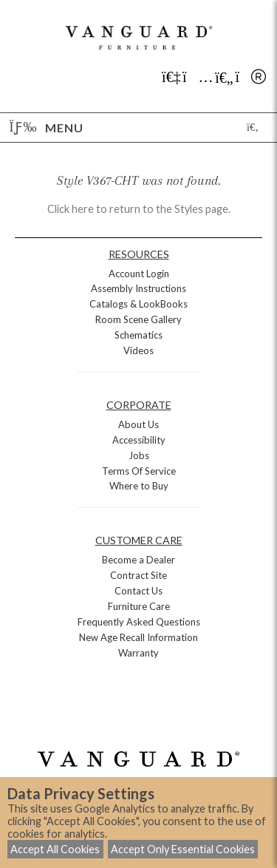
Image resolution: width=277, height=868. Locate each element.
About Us (138, 424)
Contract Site (138, 575)
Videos (138, 350)
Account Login (139, 274)
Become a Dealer (138, 560)
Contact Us (138, 591)
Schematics (138, 335)
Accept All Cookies (55, 849)
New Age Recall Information (138, 637)
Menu (47, 128)
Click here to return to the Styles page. (139, 209)
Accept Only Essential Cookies (183, 849)
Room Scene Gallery (138, 319)
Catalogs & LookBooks (138, 304)
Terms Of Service (139, 471)
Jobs (139, 455)
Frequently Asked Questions (139, 622)
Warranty (138, 653)
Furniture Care (139, 606)
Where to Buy (139, 486)
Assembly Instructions (138, 288)
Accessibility (139, 440)
